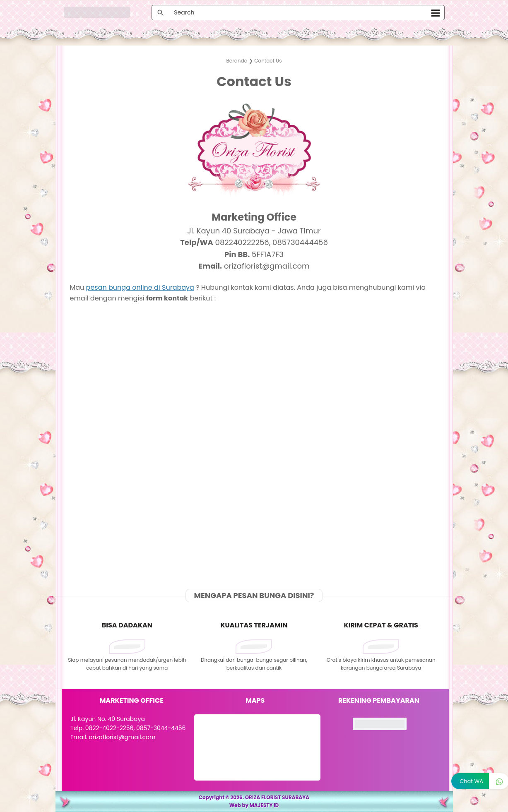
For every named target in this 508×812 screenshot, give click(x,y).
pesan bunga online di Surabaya (140, 287)
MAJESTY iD (264, 805)
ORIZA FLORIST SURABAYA (277, 797)
